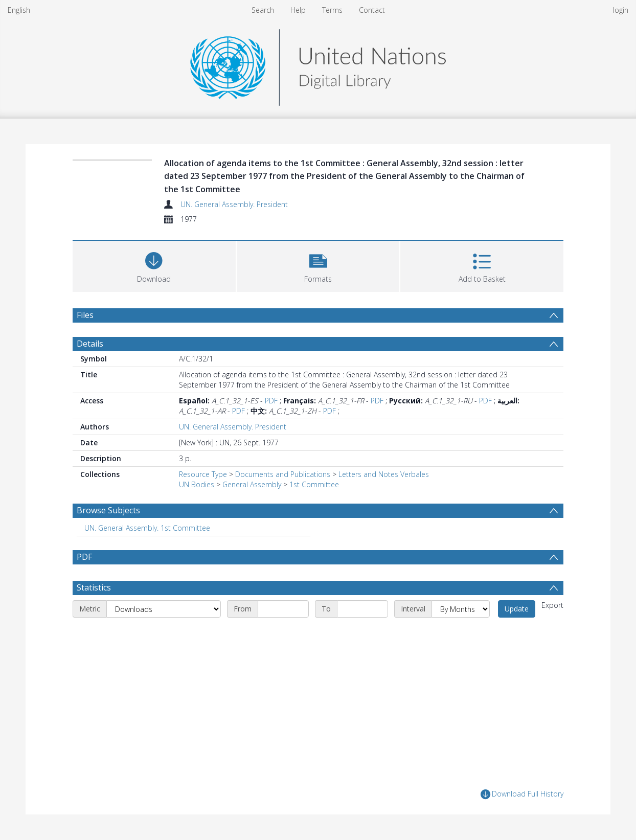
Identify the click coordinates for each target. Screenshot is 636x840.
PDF (271, 401)
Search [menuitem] (263, 10)
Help (298, 10)
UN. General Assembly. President (234, 204)
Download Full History (522, 794)
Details (90, 344)
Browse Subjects (108, 510)
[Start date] (283, 609)
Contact (372, 10)
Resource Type (203, 474)
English (19, 10)
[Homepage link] (318, 65)
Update (517, 609)
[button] (318, 265)
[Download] (154, 265)
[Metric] (164, 609)
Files (85, 315)
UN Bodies (197, 484)
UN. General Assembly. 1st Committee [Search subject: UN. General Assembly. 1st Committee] (147, 528)
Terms (332, 10)
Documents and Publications (283, 474)
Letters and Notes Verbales (384, 474)
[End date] (362, 609)
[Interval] (461, 609)
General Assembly (252, 484)
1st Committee (314, 484)
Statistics (94, 587)
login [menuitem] (621, 10)
